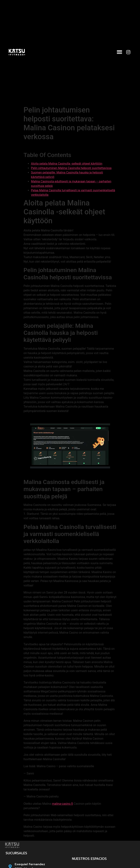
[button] (119, 52)
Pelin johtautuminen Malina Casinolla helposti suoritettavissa (71, 168)
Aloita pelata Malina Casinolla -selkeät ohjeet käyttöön (67, 164)
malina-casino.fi (63, 804)
